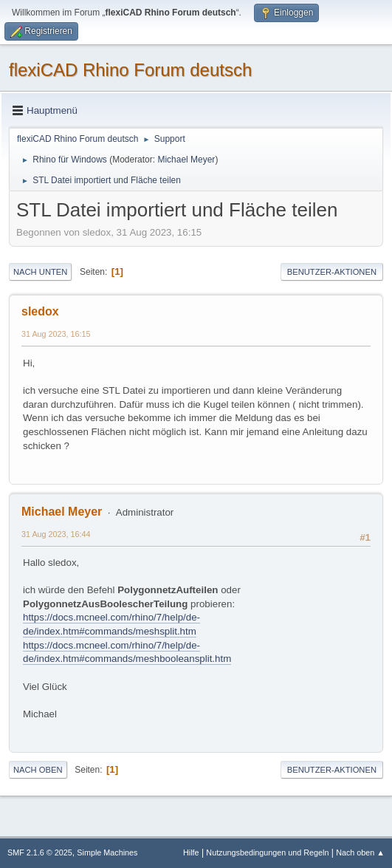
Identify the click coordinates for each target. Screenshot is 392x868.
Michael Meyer (186, 160)
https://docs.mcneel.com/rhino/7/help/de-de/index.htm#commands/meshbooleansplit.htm (127, 652)
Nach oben (38, 770)
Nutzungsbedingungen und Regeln (267, 852)
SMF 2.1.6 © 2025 (40, 852)
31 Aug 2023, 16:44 (56, 534)
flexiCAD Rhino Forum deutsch (130, 70)
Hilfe (191, 852)
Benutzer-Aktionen (332, 272)
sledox (40, 311)
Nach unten (40, 272)
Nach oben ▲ (360, 852)
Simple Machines (107, 852)
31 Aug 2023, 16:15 (56, 334)
